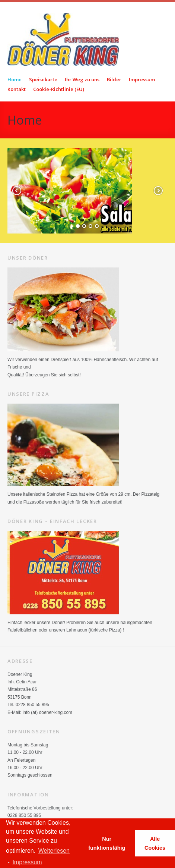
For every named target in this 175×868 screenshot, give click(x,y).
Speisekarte (43, 79)
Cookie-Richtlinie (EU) (59, 89)
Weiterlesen (54, 851)
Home (15, 79)
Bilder (114, 79)
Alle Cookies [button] (155, 843)
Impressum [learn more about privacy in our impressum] (27, 862)
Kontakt (17, 89)
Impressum (142, 79)
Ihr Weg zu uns (82, 79)
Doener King (91, 39)
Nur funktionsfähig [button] (107, 843)
